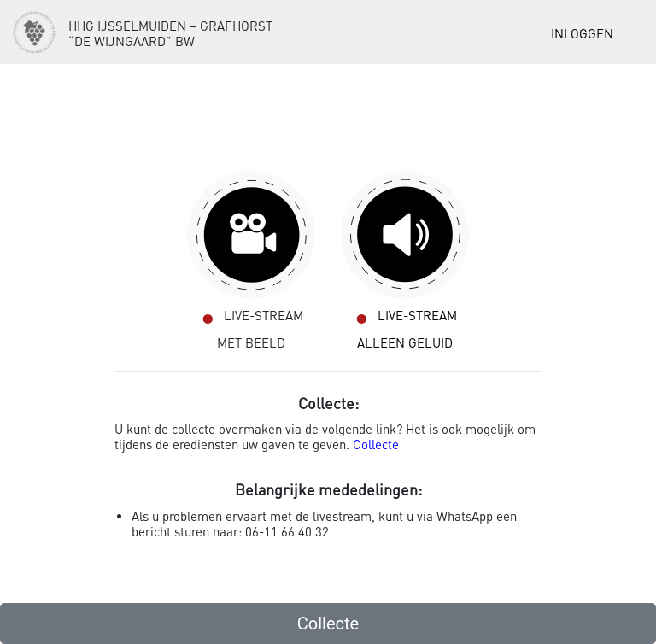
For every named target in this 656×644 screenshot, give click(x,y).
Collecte (376, 444)
